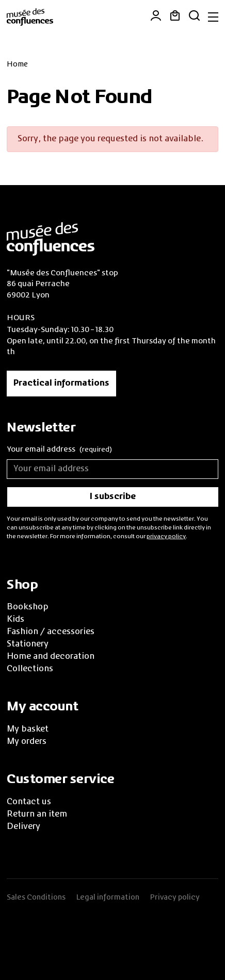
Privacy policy (175, 898)
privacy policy (166, 537)
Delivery (23, 827)
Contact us (29, 802)
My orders (27, 742)
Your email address (59, 450)
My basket (28, 729)
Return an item (37, 815)
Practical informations (61, 384)
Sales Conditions (36, 898)
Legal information (108, 898)
